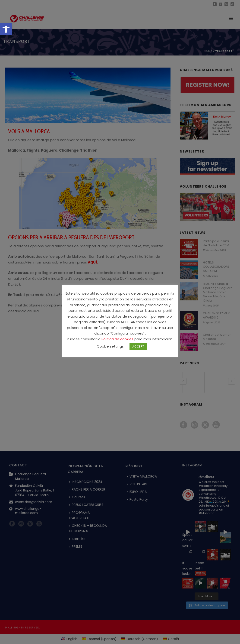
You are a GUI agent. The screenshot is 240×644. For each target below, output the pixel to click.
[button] (6, 29)
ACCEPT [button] (138, 350)
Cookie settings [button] (110, 349)
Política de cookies (118, 342)
